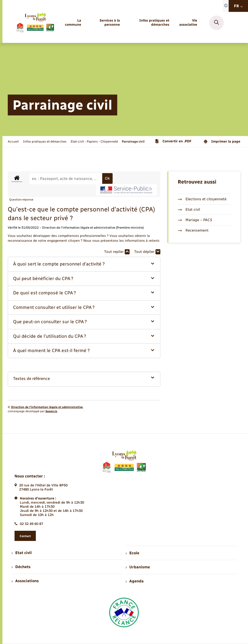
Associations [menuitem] (25, 581)
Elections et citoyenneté (202, 199)
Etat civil (189, 209)
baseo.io (51, 411)
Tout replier (117, 252)
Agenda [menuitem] (135, 581)
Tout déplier (147, 252)
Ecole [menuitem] (132, 553)
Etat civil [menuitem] (22, 553)
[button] (84, 264)
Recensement (193, 230)
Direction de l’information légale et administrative (47, 407)
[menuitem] (72, 23)
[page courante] (133, 141)
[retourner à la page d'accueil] (35, 23)
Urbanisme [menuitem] (138, 567)
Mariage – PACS (195, 220)
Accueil (13, 141)
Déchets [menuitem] (21, 567)
